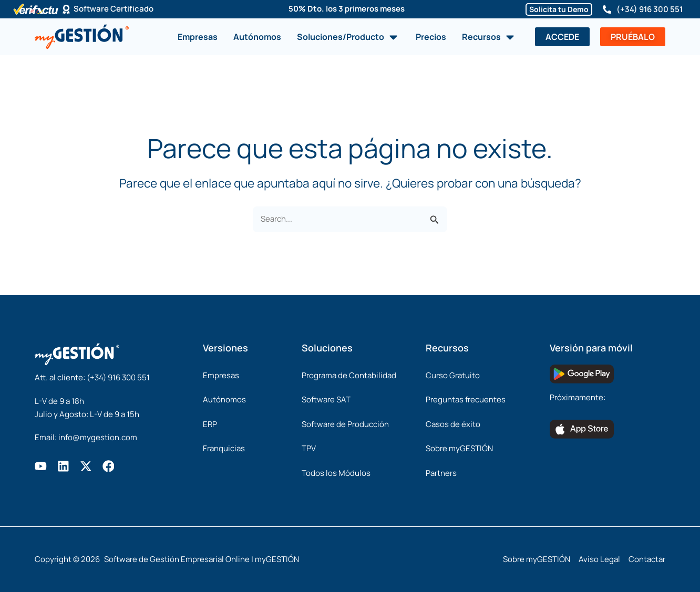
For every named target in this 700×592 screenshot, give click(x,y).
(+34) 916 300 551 (650, 9)
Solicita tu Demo (559, 9)
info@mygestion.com (98, 437)
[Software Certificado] (66, 9)
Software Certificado (114, 9)
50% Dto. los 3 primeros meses (347, 9)
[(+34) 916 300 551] (607, 9)
